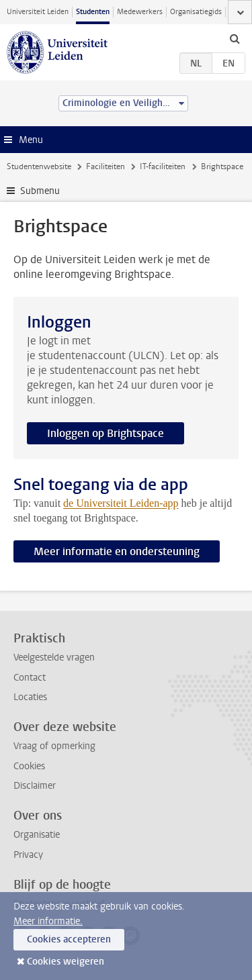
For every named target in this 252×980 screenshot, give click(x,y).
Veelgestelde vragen (54, 657)
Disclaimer (35, 786)
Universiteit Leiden (38, 12)
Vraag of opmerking (54, 746)
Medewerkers (140, 12)
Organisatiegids (196, 12)
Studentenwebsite (39, 166)
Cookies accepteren (69, 939)
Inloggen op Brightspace (106, 433)
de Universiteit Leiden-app (121, 503)
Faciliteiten (106, 166)
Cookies (29, 766)
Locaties (30, 697)
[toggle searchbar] (235, 38)
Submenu (40, 191)
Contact (30, 678)
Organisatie (37, 835)
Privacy (28, 855)
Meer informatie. (48, 921)
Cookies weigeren (66, 962)
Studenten (93, 12)
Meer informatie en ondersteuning (117, 551)
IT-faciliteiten (163, 166)
